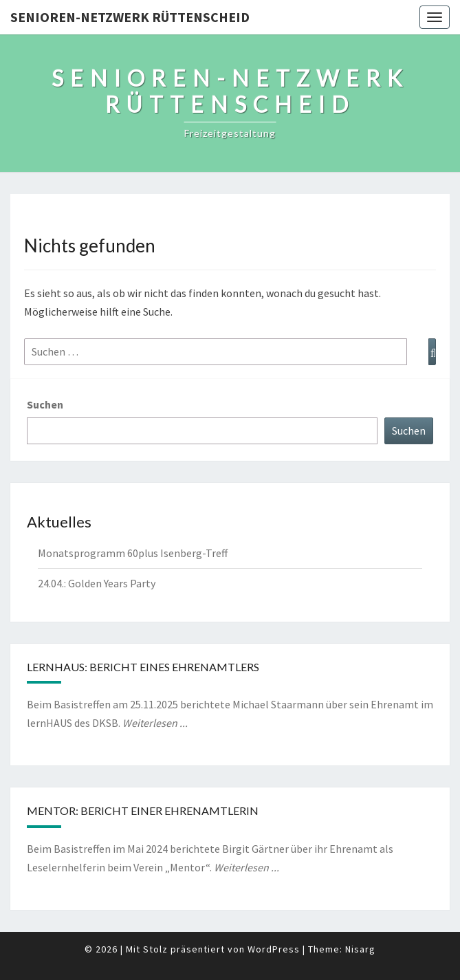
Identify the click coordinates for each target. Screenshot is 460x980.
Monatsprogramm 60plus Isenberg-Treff (133, 553)
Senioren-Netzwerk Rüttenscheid (130, 17)
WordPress (274, 949)
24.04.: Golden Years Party (97, 583)
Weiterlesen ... (155, 723)
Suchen (45, 404)
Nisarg (360, 949)
